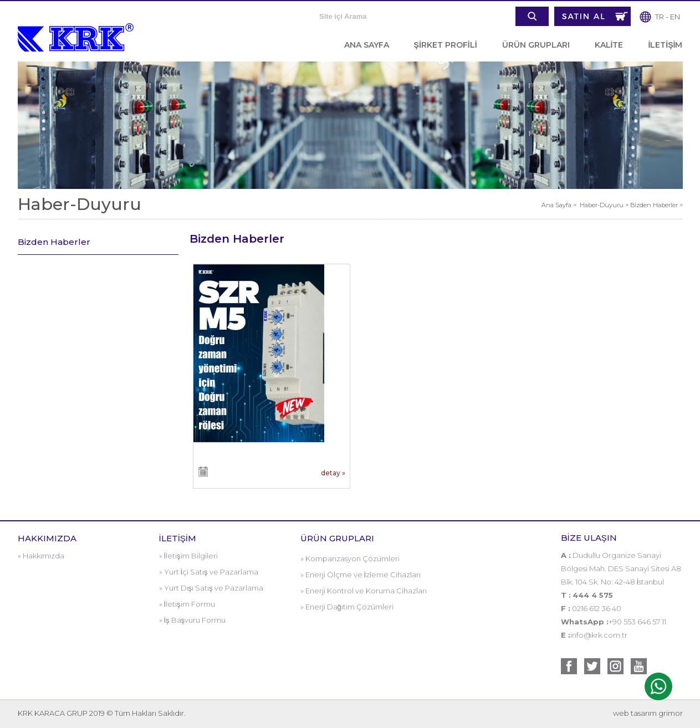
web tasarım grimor (648, 713)
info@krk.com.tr (599, 635)
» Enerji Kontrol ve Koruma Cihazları (364, 591)
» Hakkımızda (41, 556)
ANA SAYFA (367, 45)
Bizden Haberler (54, 242)
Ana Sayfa (557, 205)
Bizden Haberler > (656, 205)
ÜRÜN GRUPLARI (536, 45)
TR (660, 17)
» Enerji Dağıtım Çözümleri (347, 607)
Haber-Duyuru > (605, 205)
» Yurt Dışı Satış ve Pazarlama (211, 588)
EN (675, 17)
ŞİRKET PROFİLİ (446, 45)
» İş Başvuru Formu (193, 620)
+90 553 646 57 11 (637, 622)
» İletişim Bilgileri (188, 556)
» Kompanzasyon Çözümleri (350, 558)
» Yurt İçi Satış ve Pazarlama (209, 572)
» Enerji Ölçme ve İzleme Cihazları (361, 575)
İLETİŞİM (665, 45)
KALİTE (609, 45)
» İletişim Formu (187, 604)
